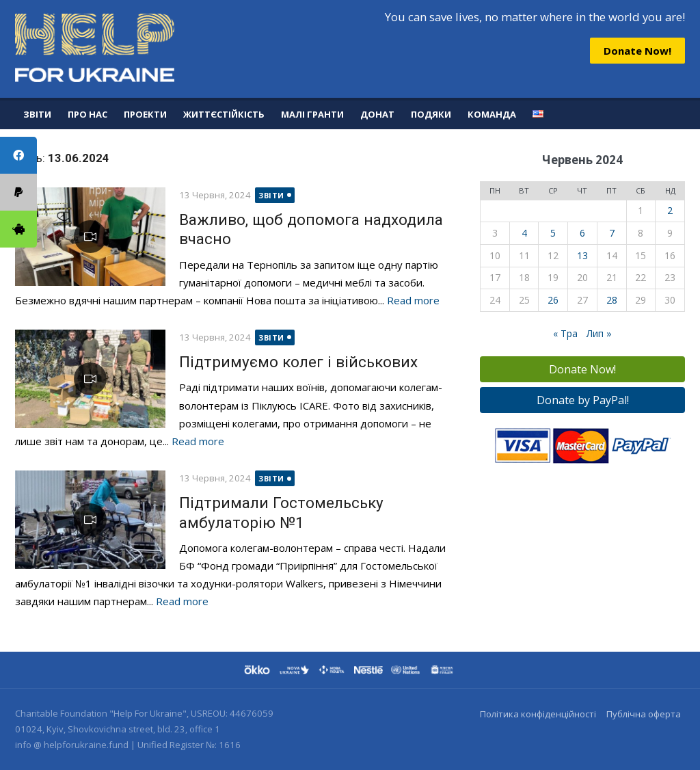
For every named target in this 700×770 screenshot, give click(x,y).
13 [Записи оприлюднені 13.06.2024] (582, 255)
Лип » (599, 333)
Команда (492, 114)
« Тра (565, 333)
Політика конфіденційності (538, 714)
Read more (413, 300)
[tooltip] (18, 229)
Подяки (431, 114)
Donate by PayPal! (583, 400)
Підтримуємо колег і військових (298, 362)
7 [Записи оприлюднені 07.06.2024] (612, 233)
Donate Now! (637, 51)
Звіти (37, 114)
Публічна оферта (644, 714)
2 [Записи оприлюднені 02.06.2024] (670, 210)
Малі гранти (312, 114)
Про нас (87, 114)
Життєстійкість (224, 114)
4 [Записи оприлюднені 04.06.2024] (524, 233)
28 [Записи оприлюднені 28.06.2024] (612, 300)
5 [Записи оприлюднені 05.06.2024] (553, 233)
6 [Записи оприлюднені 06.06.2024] (582, 233)
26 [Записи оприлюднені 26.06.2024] (553, 300)
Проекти (145, 114)
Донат (377, 114)
